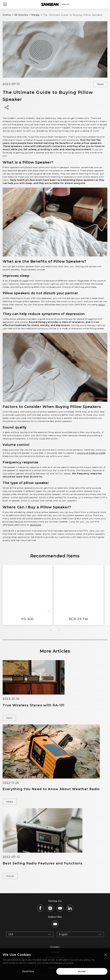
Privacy (55, 947)
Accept (82, 972)
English (63, 934)
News (9, 718)
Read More (28, 972)
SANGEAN (36, 525)
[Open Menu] (5, 4)
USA (11, 934)
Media (100, 84)
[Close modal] (106, 956)
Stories (10, 876)
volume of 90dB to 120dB (91, 453)
